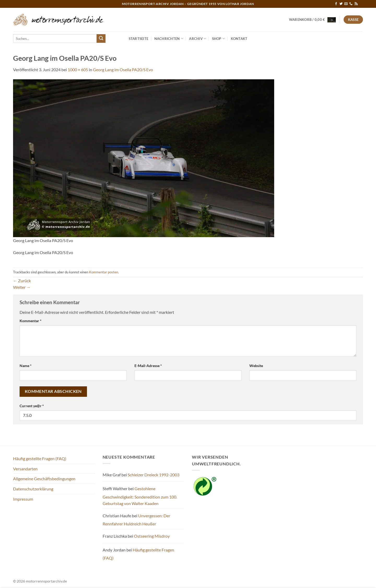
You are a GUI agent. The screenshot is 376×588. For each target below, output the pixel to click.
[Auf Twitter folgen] (341, 4)
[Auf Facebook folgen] (336, 4)
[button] (313, 19)
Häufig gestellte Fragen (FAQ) (40, 458)
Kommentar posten (104, 272)
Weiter (22, 287)
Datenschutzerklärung (33, 489)
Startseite (139, 39)
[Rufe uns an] (351, 4)
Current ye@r (32, 406)
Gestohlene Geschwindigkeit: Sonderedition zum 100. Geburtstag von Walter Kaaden (140, 496)
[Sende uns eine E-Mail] (346, 4)
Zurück (22, 281)
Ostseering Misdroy (152, 536)
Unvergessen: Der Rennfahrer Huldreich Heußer (136, 520)
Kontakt (239, 39)
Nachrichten (169, 38)
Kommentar (31, 321)
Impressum (23, 499)
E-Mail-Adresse (148, 366)
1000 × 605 (78, 70)
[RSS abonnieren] (356, 4)
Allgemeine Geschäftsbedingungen (44, 479)
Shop (218, 38)
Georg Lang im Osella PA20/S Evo (123, 70)
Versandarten (25, 469)
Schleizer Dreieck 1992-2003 (154, 475)
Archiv (198, 38)
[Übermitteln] (101, 39)
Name (26, 366)
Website (256, 366)
